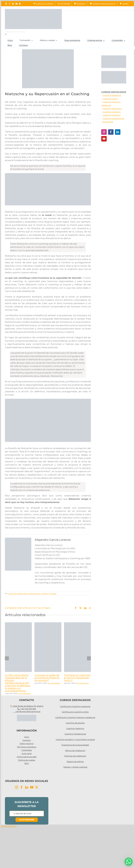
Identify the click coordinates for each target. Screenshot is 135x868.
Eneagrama (108, 122)
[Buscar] (6, 34)
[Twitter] (37, 787)
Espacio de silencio (75, 762)
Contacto (27, 740)
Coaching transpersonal (113, 119)
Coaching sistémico (112, 112)
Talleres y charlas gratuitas (75, 767)
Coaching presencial (112, 95)
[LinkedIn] (118, 132)
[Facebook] (111, 132)
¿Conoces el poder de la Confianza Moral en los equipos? (47, 678)
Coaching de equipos (112, 109)
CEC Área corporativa (27, 747)
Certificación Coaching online (75, 712)
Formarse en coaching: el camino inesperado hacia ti (77, 678)
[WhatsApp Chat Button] (129, 862)
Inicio (27, 737)
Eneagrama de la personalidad (75, 745)
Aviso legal (27, 754)
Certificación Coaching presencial (75, 706)
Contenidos (27, 750)
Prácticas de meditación (75, 756)
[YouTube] (104, 139)
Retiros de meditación (75, 751)
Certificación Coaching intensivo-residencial (75, 717)
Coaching (45, 594)
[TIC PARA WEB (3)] (48, 174)
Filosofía (53, 594)
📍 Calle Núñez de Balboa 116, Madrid (27, 706)
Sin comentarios (25, 693)
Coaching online (110, 99)
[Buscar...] (15, 32)
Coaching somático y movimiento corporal (75, 739)
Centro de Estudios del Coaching (21, 594)
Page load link (9, 826)
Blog (27, 763)
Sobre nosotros (27, 744)
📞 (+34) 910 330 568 (27, 709)
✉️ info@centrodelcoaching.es (27, 711)
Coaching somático (112, 115)
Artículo (37, 594)
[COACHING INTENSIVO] (48, 400)
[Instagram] (104, 132)
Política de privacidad (27, 757)
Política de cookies (27, 760)
